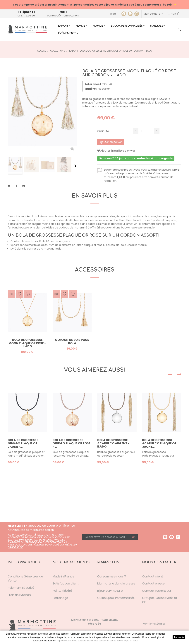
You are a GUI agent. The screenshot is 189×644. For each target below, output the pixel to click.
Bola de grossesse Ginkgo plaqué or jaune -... (23, 443)
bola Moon (41, 216)
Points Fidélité (62, 591)
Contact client (153, 576)
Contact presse (153, 583)
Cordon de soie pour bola (72, 342)
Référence (92, 84)
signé (159, 99)
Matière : (91, 89)
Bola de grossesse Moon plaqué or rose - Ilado (27, 343)
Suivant (76, 166)
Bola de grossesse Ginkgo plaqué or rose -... (72, 443)
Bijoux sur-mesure (110, 591)
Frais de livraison (19, 595)
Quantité (103, 131)
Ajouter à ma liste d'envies (116, 151)
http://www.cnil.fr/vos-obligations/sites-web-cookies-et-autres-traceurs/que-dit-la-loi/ (98, 641)
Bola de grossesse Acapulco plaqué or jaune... (159, 443)
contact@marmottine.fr (63, 16)
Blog (113, 14)
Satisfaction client (66, 583)
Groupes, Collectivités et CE (160, 600)
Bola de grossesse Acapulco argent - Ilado (114, 443)
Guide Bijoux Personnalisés (116, 598)
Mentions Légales (154, 624)
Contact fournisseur (157, 591)
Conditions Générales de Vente (25, 579)
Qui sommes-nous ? (112, 576)
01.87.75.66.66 (26, 16)
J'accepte (179, 637)
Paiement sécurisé (21, 588)
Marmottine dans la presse (116, 583)
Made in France (63, 576)
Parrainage (60, 598)
